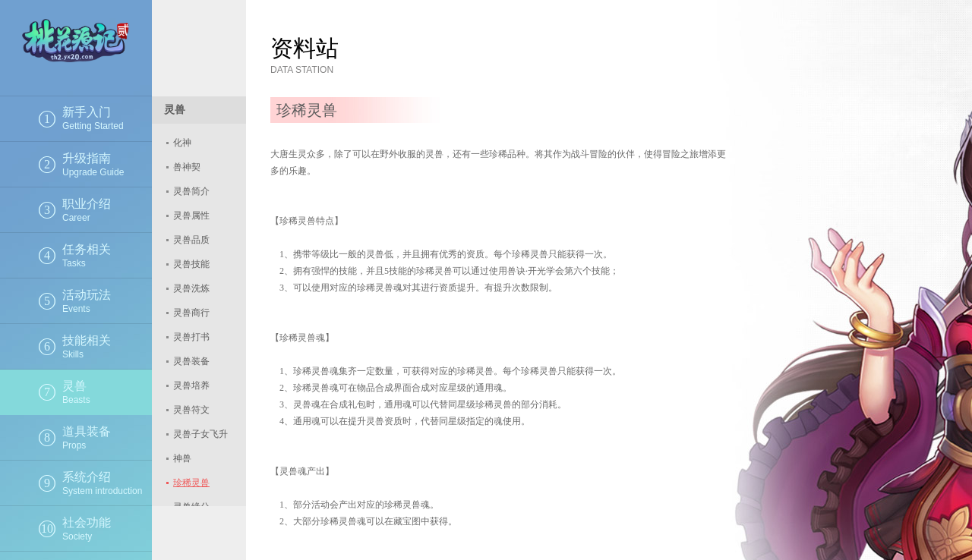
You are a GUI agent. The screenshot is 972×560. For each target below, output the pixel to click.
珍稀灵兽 (191, 483)
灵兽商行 (191, 313)
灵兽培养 (191, 385)
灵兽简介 (191, 191)
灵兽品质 (191, 240)
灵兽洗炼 (191, 288)
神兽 (182, 458)
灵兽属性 (191, 216)
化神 (182, 143)
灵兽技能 (191, 264)
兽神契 (187, 167)
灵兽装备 (191, 361)
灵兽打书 (191, 337)
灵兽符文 (191, 410)
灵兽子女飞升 (200, 434)
